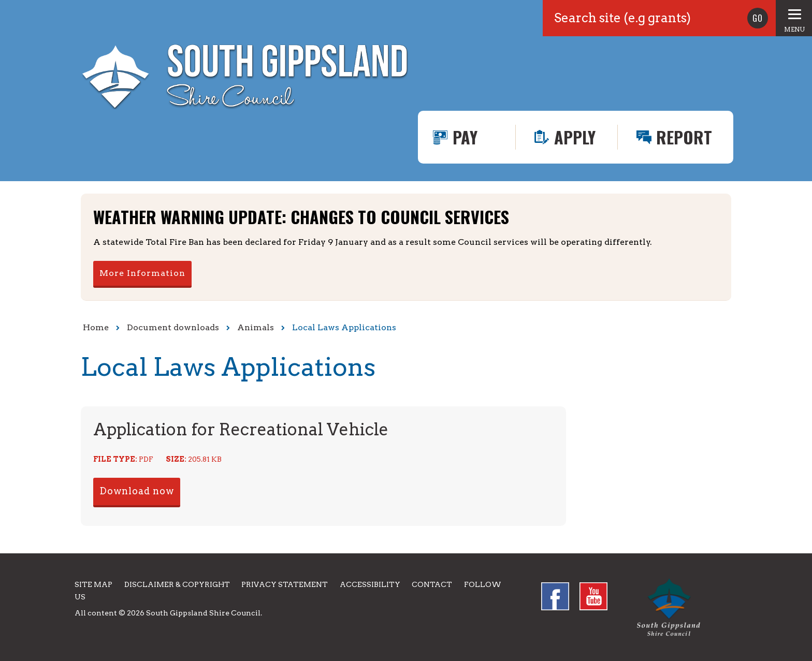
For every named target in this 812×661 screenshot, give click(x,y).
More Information (142, 273)
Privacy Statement (285, 584)
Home (96, 327)
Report (684, 137)
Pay (465, 137)
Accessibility (370, 584)
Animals (256, 327)
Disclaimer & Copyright (177, 584)
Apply (575, 137)
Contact (432, 584)
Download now (137, 491)
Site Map (93, 584)
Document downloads (173, 327)
